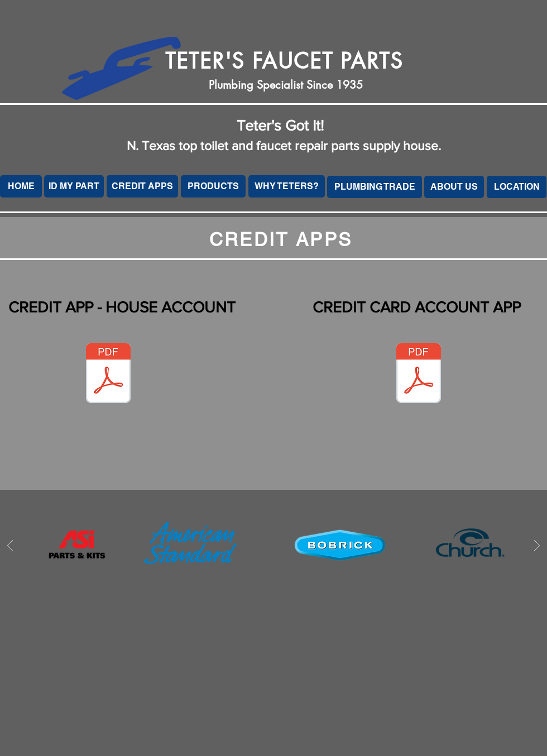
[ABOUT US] (454, 187)
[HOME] (21, 186)
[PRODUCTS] (213, 186)
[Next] (537, 546)
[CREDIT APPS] (142, 186)
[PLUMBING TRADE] (375, 187)
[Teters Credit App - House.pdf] (108, 374)
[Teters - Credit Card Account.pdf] (419, 374)
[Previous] (10, 546)
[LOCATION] (517, 187)
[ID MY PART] (74, 186)
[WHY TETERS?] (287, 186)
